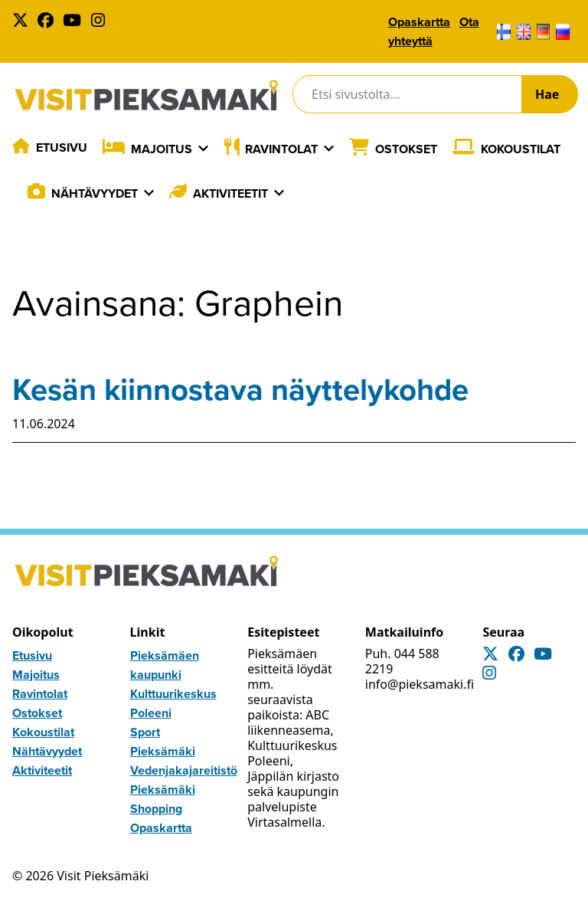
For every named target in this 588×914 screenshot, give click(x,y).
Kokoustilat (521, 149)
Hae (547, 94)
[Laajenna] (203, 149)
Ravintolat (281, 149)
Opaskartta (419, 22)
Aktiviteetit (230, 193)
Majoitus (162, 149)
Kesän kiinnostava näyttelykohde (240, 389)
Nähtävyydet (95, 193)
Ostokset (406, 149)
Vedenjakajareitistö (184, 770)
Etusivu (62, 147)
